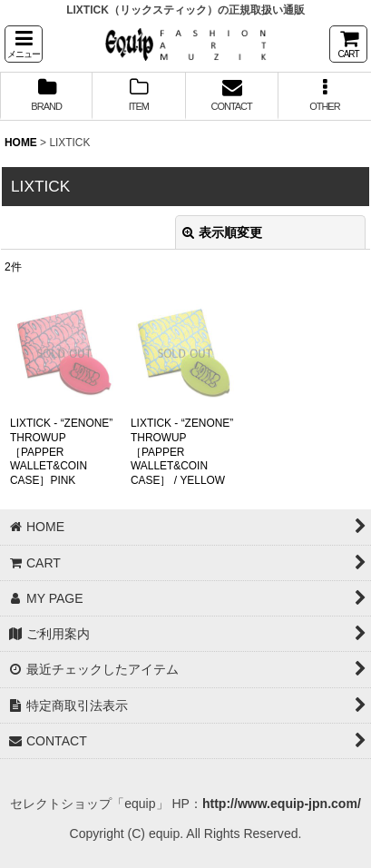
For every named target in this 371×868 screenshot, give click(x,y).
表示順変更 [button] (222, 232)
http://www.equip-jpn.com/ (282, 804)
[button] (24, 44)
